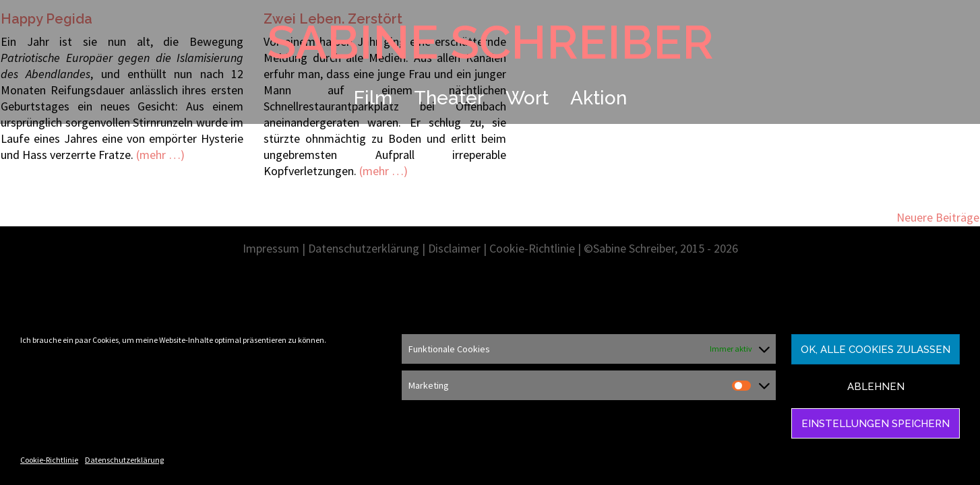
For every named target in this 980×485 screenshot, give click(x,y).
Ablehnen (876, 387)
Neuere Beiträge (938, 217)
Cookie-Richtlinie (49, 460)
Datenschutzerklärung (124, 460)
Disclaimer (454, 248)
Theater (449, 98)
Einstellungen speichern (876, 424)
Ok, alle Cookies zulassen (876, 350)
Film (373, 98)
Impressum (271, 248)
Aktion (599, 98)
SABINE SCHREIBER (490, 42)
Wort (527, 98)
